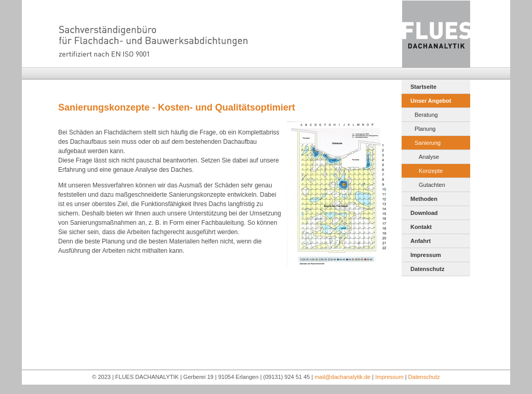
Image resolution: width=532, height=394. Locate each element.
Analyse (429, 157)
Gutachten (432, 185)
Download (424, 213)
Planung (425, 129)
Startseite (423, 87)
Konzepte (431, 171)
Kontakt (421, 227)
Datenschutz (427, 269)
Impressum (426, 255)
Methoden (424, 199)
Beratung (426, 115)
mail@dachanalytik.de (342, 377)
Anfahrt (421, 241)
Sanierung (428, 143)
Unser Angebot (431, 101)
